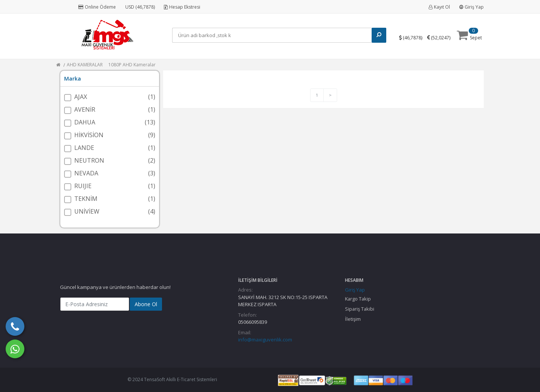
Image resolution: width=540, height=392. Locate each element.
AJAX (81, 97)
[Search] (274, 35)
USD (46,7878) (140, 7)
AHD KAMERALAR (85, 65)
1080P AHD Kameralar (132, 65)
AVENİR (85, 109)
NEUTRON (89, 160)
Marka (73, 79)
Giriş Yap (472, 7)
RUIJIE (83, 186)
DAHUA (85, 122)
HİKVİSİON (89, 135)
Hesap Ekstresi (182, 7)
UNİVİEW (87, 211)
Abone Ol (146, 304)
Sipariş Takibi (360, 309)
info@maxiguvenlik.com (265, 340)
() (414, 37)
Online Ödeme (97, 7)
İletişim (353, 319)
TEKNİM (86, 199)
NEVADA (86, 173)
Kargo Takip (358, 299)
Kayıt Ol (439, 7)
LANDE (84, 148)
